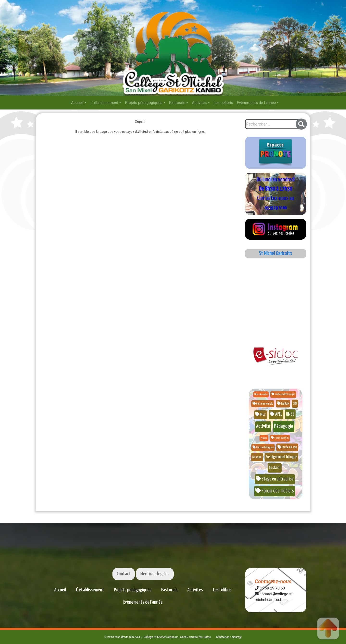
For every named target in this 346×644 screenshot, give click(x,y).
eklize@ (237, 637)
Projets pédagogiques (144, 103)
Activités (199, 103)
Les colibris (223, 103)
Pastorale (177, 103)
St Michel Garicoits (275, 253)
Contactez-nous (273, 581)
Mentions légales (155, 574)
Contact (124, 574)
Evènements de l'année (256, 103)
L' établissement (104, 103)
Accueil (77, 103)
